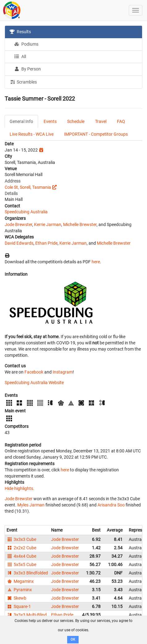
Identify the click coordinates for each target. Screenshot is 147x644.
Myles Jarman (31, 505)
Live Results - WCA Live (32, 134)
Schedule (76, 121)
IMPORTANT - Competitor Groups (96, 134)
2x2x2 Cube (21, 548)
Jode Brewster (18, 224)
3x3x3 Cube (21, 539)
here (96, 262)
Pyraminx (19, 590)
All (20, 57)
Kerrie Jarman (48, 224)
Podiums (26, 44)
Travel (101, 121)
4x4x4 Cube (21, 556)
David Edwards (19, 243)
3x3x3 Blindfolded (27, 573)
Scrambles (23, 82)
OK (73, 639)
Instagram (63, 372)
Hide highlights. (19, 488)
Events (50, 121)
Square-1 (19, 606)
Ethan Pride (46, 243)
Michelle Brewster (80, 224)
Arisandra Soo (111, 505)
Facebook (34, 372)
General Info (21, 121)
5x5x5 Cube (21, 565)
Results (20, 32)
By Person (28, 69)
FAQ (121, 121)
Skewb (16, 598)
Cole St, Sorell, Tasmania (28, 187)
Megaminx (20, 581)
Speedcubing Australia (26, 212)
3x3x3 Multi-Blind (27, 615)
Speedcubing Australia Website (34, 383)
